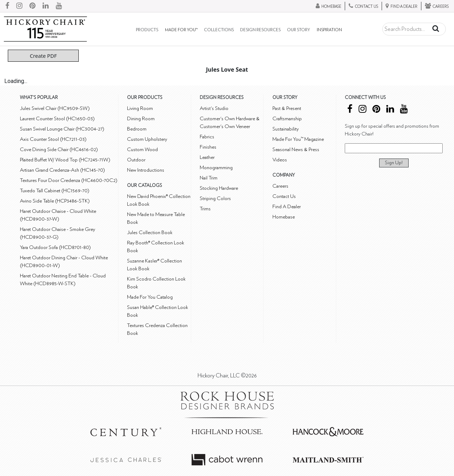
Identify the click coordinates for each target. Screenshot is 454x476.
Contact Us (284, 196)
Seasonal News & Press (296, 150)
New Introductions (146, 170)
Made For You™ (181, 30)
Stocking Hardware (219, 188)
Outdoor (136, 160)
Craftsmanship (287, 119)
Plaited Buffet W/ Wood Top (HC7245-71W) (65, 160)
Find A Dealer (287, 207)
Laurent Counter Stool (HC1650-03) (57, 119)
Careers (280, 186)
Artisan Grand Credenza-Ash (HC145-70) (62, 170)
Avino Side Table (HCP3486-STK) (55, 201)
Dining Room (141, 119)
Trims (205, 209)
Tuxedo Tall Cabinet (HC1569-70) (55, 191)
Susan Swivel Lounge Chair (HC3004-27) (62, 129)
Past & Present (287, 108)
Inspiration (329, 30)
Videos (280, 160)
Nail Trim (209, 178)
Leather (207, 157)
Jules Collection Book (150, 233)
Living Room (140, 108)
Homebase (284, 217)
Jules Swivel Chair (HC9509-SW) (55, 108)
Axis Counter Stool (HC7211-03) (53, 139)
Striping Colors (215, 198)
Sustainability (286, 129)
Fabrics (207, 137)
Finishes (208, 147)
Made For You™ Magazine (298, 139)
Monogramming (216, 168)
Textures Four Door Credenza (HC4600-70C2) (69, 180)
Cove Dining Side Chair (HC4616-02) (59, 150)
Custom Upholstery (147, 139)
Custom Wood (142, 150)
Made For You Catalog (150, 297)
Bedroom (137, 129)
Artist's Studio (214, 108)
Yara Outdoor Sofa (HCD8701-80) (55, 247)
